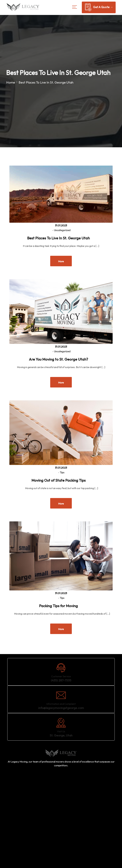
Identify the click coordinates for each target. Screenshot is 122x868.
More (61, 261)
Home (11, 83)
